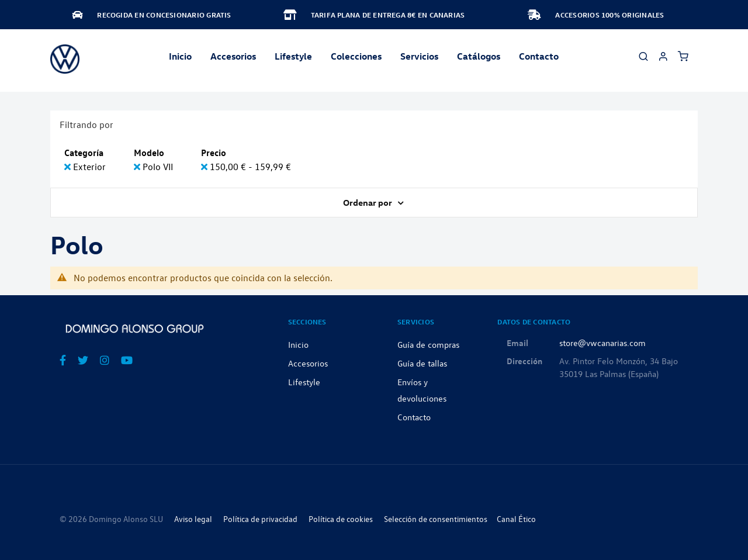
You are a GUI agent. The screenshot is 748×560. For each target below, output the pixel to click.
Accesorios (308, 363)
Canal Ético (516, 519)
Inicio (180, 56)
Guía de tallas (422, 363)
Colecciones (356, 56)
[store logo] (65, 59)
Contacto (539, 56)
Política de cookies (341, 519)
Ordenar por (368, 202)
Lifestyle (293, 56)
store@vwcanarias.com (602, 343)
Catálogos (479, 56)
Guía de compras (428, 344)
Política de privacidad (260, 519)
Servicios (419, 56)
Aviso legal (193, 519)
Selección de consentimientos (436, 519)
